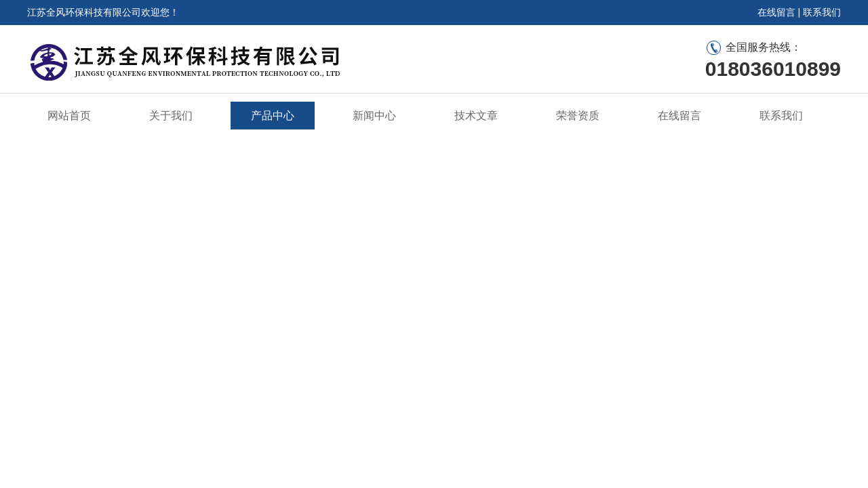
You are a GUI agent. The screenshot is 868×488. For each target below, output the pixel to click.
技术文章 (476, 116)
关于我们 (171, 116)
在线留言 (776, 12)
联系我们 (822, 12)
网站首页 (69, 116)
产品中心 (273, 116)
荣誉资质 (578, 116)
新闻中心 (374, 116)
